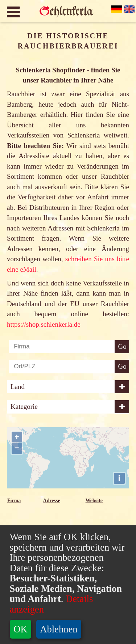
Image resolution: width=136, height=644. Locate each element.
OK (20, 629)
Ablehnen (59, 629)
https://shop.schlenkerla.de (44, 324)
